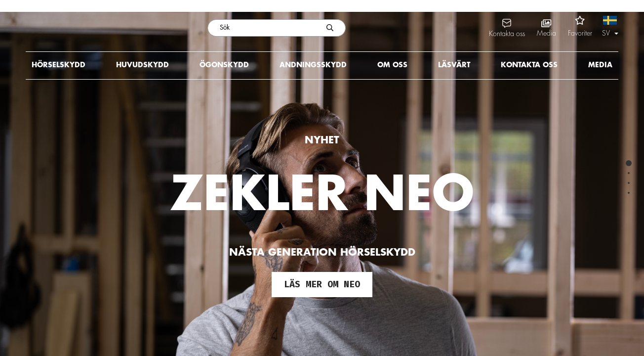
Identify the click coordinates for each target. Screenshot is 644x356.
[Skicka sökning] (330, 28)
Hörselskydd (59, 65)
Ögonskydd (224, 65)
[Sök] (261, 28)
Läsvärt (454, 65)
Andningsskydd (313, 65)
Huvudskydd (142, 65)
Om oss (392, 65)
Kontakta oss (529, 65)
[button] (610, 28)
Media (600, 65)
